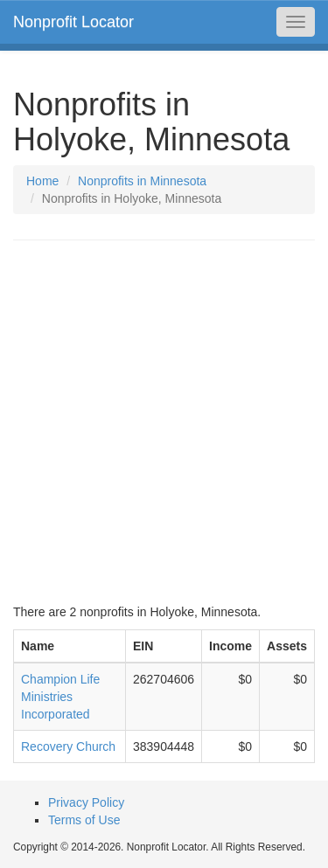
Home (42, 181)
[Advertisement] (164, 422)
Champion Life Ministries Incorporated (60, 697)
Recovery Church (68, 746)
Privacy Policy (86, 802)
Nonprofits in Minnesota (142, 181)
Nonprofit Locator (73, 22)
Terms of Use (84, 820)
